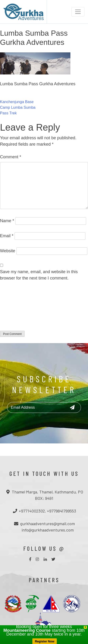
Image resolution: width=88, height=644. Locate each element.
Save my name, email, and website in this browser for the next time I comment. (39, 275)
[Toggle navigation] (78, 12)
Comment (11, 157)
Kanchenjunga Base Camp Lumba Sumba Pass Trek (18, 107)
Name (7, 221)
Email (7, 236)
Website (8, 251)
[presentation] (19, 309)
